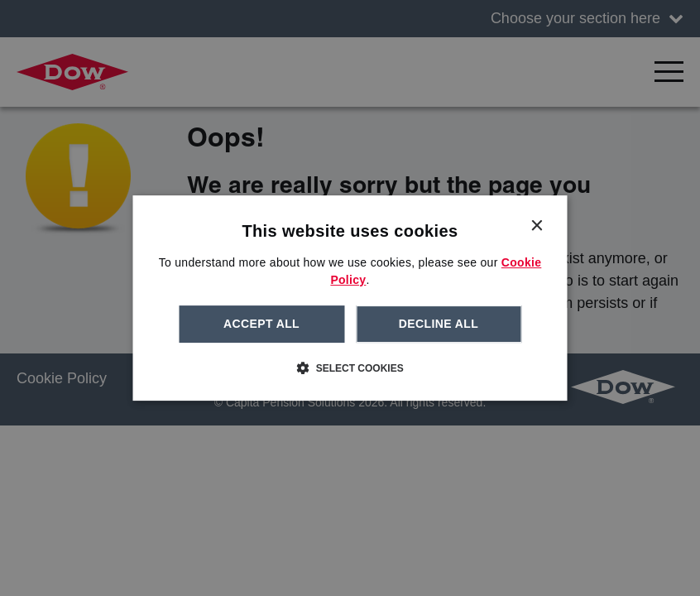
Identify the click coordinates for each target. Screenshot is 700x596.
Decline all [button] (439, 324)
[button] (350, 368)
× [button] (537, 226)
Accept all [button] (261, 324)
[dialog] (350, 298)
